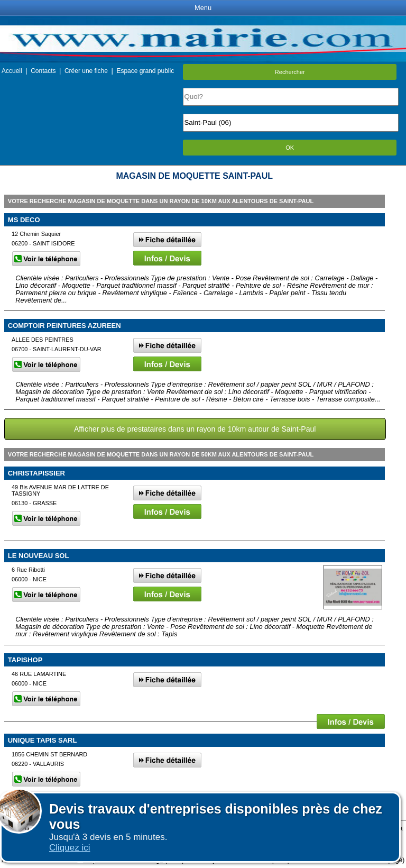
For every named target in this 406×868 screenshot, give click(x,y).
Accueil (12, 71)
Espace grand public (145, 71)
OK (290, 148)
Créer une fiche (86, 71)
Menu (203, 8)
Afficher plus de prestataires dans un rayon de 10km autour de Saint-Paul (195, 429)
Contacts (43, 71)
